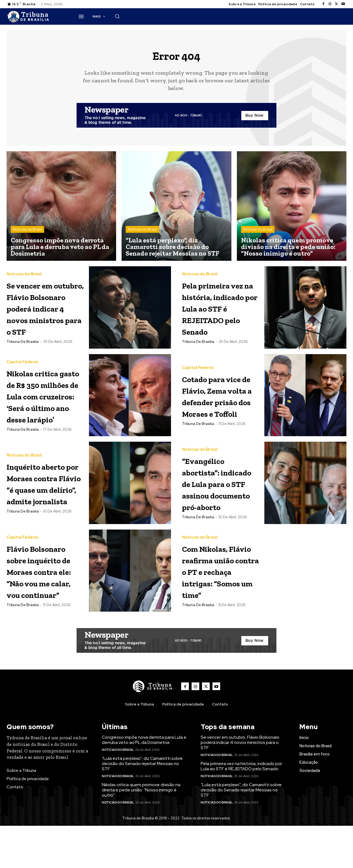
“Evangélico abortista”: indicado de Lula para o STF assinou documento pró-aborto (213, 517)
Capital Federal (22, 372)
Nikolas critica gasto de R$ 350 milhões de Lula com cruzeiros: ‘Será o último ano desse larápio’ (45, 417)
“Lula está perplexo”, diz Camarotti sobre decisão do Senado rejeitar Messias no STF (142, 826)
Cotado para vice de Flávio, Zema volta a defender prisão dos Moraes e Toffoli (218, 417)
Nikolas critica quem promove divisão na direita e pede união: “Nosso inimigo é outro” (141, 852)
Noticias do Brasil (27, 234)
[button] (269, 16)
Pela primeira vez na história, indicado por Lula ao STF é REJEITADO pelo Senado (221, 312)
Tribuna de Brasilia (23, 364)
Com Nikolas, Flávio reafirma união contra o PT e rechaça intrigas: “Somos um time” (221, 616)
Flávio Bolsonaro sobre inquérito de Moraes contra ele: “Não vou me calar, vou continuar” (46, 622)
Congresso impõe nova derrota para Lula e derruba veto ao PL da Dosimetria (144, 803)
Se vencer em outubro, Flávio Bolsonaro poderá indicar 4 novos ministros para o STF (45, 318)
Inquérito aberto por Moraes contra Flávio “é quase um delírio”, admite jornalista (44, 517)
